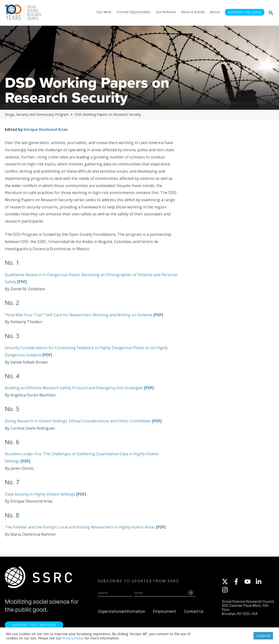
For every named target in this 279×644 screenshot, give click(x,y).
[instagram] (226, 590)
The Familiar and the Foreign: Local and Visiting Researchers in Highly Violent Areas (85, 527)
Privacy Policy (73, 638)
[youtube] (250, 582)
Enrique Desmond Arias (46, 129)
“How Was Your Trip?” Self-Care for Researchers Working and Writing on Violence (84, 315)
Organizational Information (121, 611)
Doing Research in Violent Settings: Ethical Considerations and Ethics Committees (83, 421)
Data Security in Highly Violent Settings (45, 494)
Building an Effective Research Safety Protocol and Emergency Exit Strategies (79, 388)
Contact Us (194, 611)
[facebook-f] (238, 582)
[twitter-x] (227, 582)
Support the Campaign (34, 625)
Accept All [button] (263, 636)
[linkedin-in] (261, 582)
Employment (164, 611)
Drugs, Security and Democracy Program (37, 114)
